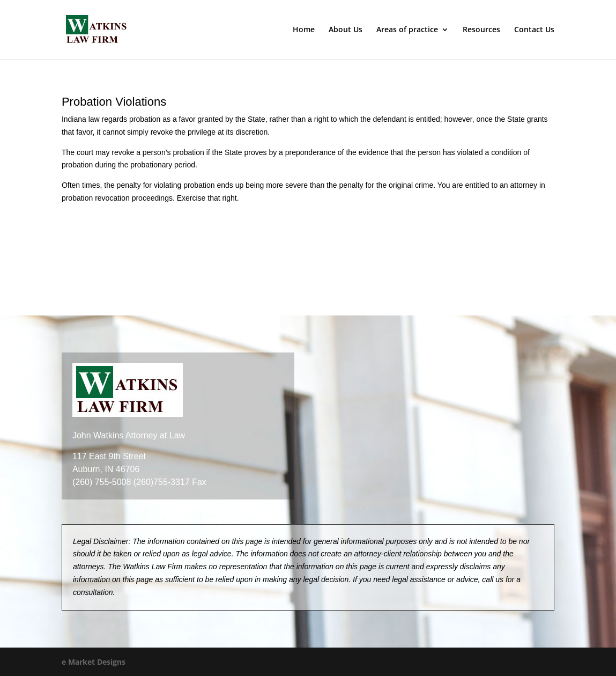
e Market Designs (94, 662)
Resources (481, 30)
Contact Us (534, 30)
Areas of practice (407, 30)
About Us (346, 30)
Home (304, 30)
